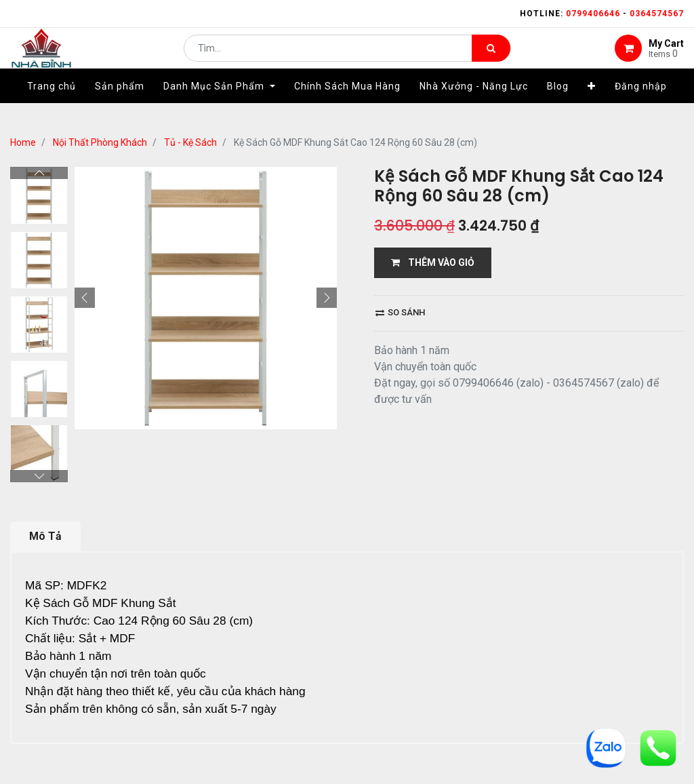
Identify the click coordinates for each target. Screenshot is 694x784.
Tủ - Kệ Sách (190, 142)
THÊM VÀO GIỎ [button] (433, 262)
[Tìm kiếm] (491, 58)
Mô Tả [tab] (45, 476)
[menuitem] (52, 106)
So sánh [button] (400, 312)
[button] (592, 106)
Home (23, 142)
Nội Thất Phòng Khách (100, 142)
